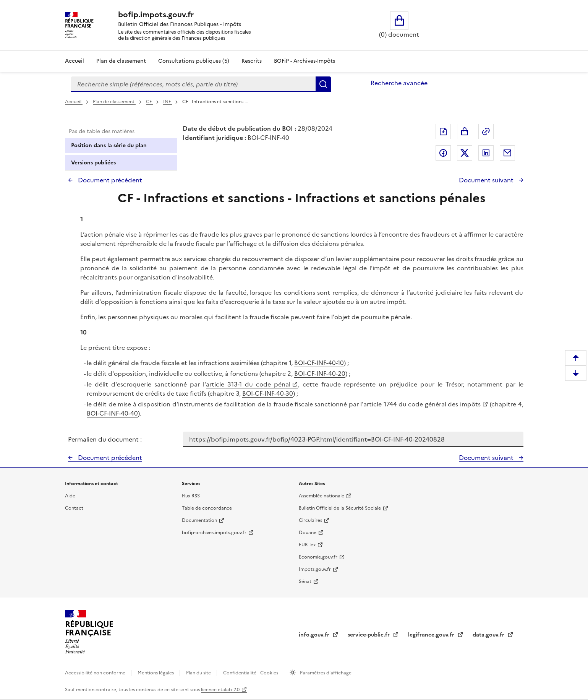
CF (149, 102)
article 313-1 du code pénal (248, 384)
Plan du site (199, 673)
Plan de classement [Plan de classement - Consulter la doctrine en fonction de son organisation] (121, 61)
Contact (74, 508)
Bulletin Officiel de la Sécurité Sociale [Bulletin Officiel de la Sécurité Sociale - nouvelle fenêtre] (340, 508)
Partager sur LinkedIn (486, 153)
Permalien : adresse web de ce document (486, 132)
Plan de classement (114, 102)
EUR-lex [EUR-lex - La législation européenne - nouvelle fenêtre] (307, 545)
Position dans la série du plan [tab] (109, 145)
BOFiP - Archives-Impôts (305, 61)
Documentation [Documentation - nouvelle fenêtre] (199, 520)
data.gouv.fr (489, 635)
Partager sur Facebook (443, 153)
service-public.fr (369, 635)
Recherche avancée (399, 83)
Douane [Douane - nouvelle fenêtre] (308, 533)
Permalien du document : (105, 439)
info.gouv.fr (315, 635)
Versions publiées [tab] (93, 163)
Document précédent (109, 180)
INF (168, 102)
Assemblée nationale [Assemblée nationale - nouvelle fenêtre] (322, 496)
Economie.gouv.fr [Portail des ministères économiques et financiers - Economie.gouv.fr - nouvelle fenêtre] (318, 557)
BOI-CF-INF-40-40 (112, 413)
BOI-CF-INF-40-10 (319, 363)
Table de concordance (207, 508)
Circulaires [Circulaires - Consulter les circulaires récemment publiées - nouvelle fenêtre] (310, 520)
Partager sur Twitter (465, 153)
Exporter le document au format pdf (443, 132)
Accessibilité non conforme (96, 673)
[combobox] (193, 84)
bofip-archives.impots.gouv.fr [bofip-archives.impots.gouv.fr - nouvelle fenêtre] (214, 533)
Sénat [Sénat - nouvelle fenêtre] (305, 581)
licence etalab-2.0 (220, 690)
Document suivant (487, 180)
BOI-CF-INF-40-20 (320, 374)
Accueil (75, 61)
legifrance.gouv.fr (432, 635)
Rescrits (252, 61)
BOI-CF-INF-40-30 (268, 393)
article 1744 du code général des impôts (422, 404)
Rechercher (323, 84)
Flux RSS (191, 496)
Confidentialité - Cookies (251, 673)
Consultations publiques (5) (194, 61)
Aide (70, 496)
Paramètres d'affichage (325, 673)
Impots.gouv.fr (315, 569)
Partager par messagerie (507, 153)
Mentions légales (156, 673)
